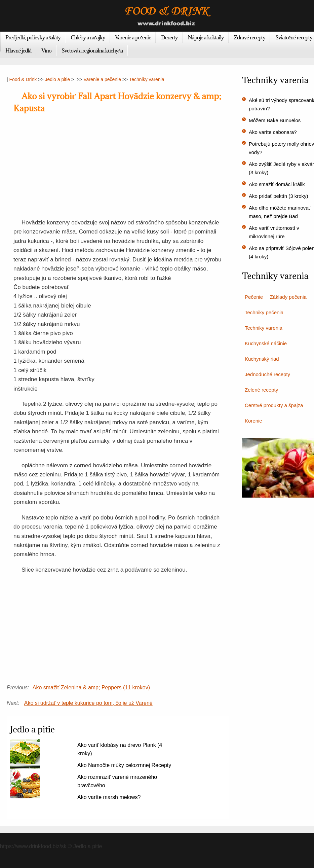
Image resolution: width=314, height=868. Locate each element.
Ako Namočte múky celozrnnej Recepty (124, 765)
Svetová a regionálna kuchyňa (92, 50)
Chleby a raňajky (88, 37)
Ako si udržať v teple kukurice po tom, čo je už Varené (88, 703)
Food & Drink (23, 79)
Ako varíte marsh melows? (109, 797)
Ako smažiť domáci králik (277, 184)
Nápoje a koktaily (206, 37)
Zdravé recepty (250, 37)
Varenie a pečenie (133, 37)
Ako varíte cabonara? (273, 132)
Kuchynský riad (262, 359)
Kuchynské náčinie (266, 343)
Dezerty (169, 37)
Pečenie (254, 297)
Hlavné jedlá (18, 50)
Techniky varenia (147, 79)
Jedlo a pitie (57, 79)
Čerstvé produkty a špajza (274, 405)
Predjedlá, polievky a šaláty (33, 37)
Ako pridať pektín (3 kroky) (279, 196)
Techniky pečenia (264, 312)
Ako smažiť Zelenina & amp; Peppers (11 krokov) (91, 688)
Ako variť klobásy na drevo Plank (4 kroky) (120, 749)
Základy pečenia (288, 297)
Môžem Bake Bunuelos (275, 120)
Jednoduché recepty (267, 374)
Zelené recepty (261, 390)
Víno (46, 50)
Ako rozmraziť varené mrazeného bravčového (117, 781)
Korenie (253, 421)
